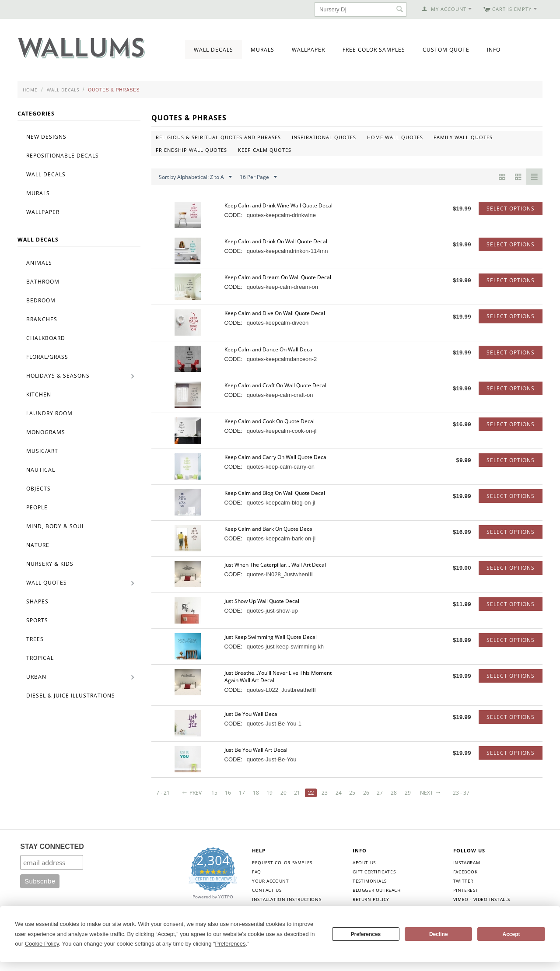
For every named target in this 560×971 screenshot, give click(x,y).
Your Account (270, 881)
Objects (38, 489)
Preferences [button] (231, 944)
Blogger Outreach (377, 890)
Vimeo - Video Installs (482, 899)
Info (494, 50)
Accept (511, 934)
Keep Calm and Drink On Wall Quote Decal (276, 241)
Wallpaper (308, 50)
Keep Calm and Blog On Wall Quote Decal (275, 493)
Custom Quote (446, 50)
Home (30, 90)
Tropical (40, 658)
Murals (262, 50)
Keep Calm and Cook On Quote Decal (269, 421)
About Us (364, 862)
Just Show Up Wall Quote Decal (262, 601)
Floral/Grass (47, 357)
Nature (38, 545)
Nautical (41, 470)
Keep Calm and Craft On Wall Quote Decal (275, 385)
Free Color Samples (374, 50)
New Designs (46, 137)
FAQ (257, 872)
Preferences (366, 934)
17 (242, 793)
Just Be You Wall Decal (252, 714)
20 (283, 793)
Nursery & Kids (50, 564)
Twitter (463, 881)
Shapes (37, 601)
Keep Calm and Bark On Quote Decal (269, 529)
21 (297, 793)
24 (339, 793)
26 (366, 793)
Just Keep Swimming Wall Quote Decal (271, 637)
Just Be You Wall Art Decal (256, 750)
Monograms (46, 432)
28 (394, 793)
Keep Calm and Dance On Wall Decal (269, 349)
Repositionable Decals (63, 156)
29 (408, 793)
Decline (439, 934)
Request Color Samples (282, 862)
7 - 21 (163, 793)
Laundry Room (49, 413)
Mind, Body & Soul (56, 526)
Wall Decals (213, 50)
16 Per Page (258, 177)
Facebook (465, 872)
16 (228, 793)
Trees (35, 639)
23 (325, 793)
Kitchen (39, 394)
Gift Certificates (374, 872)
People (37, 507)
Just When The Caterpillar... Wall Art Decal (275, 565)
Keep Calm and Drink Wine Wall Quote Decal (278, 205)
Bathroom (43, 282)
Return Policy (371, 899)
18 (256, 793)
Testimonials (369, 881)
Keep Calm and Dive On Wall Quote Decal (275, 313)
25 (352, 793)
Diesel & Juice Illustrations (71, 696)
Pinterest (466, 890)
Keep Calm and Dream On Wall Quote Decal (278, 277)
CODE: (233, 215)
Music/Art (42, 451)
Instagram (467, 862)
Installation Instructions (287, 899)
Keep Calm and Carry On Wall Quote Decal (276, 457)
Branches (42, 319)
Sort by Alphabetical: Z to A (195, 177)
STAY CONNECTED (52, 847)
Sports (37, 620)
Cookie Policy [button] (42, 944)
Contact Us (267, 890)
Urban (36, 677)
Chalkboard (46, 338)
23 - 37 (461, 793)
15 (214, 793)
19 (269, 793)
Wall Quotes (47, 583)
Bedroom (41, 300)
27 (380, 793)
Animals (39, 263)
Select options (511, 209)
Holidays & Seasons (58, 376)
